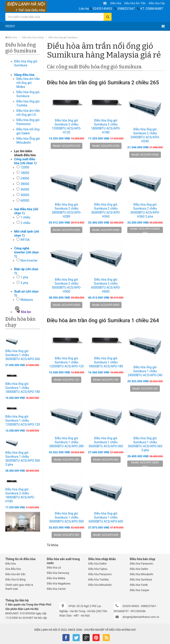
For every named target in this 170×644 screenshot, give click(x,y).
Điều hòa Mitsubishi (100, 585)
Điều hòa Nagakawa (59, 584)
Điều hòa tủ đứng (15, 580)
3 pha (24, 283)
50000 (25, 195)
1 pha (24, 277)
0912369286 (138, 611)
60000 (25, 201)
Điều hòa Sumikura (141, 580)
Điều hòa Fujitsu (98, 569)
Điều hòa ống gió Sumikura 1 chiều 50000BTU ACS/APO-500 (66, 517)
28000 (25, 184)
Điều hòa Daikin (98, 564)
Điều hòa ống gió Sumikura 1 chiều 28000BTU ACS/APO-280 (66, 442)
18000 (25, 173)
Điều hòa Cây (157, 3)
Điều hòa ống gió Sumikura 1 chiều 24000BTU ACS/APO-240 (145, 371)
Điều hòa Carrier (56, 589)
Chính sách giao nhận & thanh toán (19, 587)
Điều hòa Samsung (58, 573)
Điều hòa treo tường (33, 38)
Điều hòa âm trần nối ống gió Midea (28, 83)
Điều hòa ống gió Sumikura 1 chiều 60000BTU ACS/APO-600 (106, 517)
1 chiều (25, 217)
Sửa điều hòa (13, 569)
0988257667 (126, 9)
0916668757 (121, 611)
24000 (25, 178)
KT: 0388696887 (152, 9)
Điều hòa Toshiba (99, 580)
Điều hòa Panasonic (100, 574)
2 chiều (25, 223)
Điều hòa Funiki (139, 585)
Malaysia (27, 300)
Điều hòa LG (54, 568)
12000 (25, 167)
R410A (25, 240)
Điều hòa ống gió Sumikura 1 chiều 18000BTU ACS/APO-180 (23, 388)
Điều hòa (116, 3)
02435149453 (102, 9)
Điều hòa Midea (56, 578)
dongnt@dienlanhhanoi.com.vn (141, 617)
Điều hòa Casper (140, 590)
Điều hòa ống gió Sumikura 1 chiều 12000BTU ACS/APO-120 (23, 420)
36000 (25, 189)
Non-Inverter (29, 260)
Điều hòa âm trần (135, 3)
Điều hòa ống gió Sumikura (63, 38)
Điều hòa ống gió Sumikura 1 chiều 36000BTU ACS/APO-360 (23, 355)
